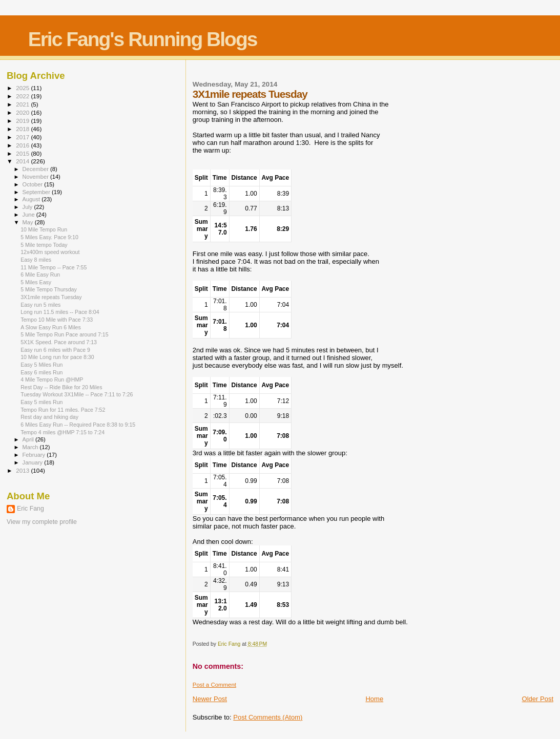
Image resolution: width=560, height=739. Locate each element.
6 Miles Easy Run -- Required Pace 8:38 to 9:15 (78, 425)
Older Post (538, 699)
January (34, 462)
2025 (23, 88)
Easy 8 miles (36, 260)
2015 (23, 153)
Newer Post (210, 699)
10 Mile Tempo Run (44, 229)
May (29, 222)
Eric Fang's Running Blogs (143, 39)
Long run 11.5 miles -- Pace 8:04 (60, 312)
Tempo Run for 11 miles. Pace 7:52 (63, 410)
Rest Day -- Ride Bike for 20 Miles (61, 387)
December (36, 169)
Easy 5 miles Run (42, 402)
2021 (23, 104)
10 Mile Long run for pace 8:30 (57, 357)
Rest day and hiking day (49, 417)
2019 (23, 121)
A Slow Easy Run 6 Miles (51, 327)
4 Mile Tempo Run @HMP (52, 379)
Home (374, 699)
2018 (23, 129)
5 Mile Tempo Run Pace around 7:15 (65, 334)
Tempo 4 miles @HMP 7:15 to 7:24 (63, 432)
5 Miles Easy (36, 282)
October (34, 184)
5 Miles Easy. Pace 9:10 (49, 237)
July (28, 207)
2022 (23, 96)
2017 (23, 137)
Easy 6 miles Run (42, 372)
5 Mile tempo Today (44, 245)
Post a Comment (214, 685)
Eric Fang (30, 509)
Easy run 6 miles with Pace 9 (55, 350)
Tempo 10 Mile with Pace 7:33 (57, 320)
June (29, 215)
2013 (23, 470)
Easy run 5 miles (40, 305)
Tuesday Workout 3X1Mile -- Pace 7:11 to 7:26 (77, 394)
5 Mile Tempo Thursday (49, 289)
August (32, 199)
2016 (23, 145)
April (29, 439)
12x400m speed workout (50, 252)
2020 (23, 112)
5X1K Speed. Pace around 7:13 (59, 342)
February (35, 455)
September (37, 192)
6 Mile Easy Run (40, 275)
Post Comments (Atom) (268, 717)
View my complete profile (42, 522)
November (36, 177)
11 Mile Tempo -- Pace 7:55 (54, 267)
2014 (23, 161)
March (31, 447)
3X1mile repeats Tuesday (51, 297)
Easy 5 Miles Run (42, 365)
